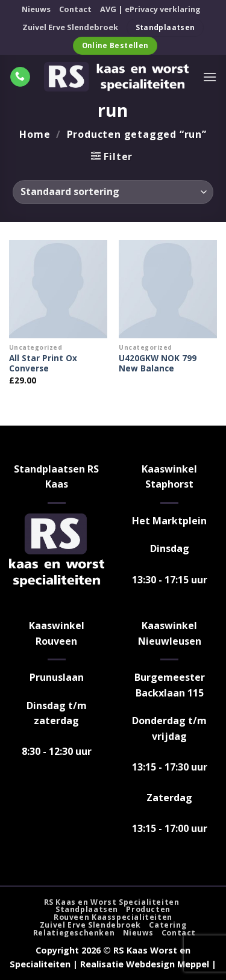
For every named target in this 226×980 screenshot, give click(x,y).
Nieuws (36, 9)
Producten (148, 909)
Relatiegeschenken (74, 933)
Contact (75, 9)
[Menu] (210, 77)
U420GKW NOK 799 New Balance (158, 363)
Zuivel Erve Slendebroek (70, 27)
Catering (168, 925)
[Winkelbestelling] (113, 192)
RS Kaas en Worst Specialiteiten (112, 902)
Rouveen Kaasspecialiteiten (113, 917)
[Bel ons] (20, 77)
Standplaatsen (87, 909)
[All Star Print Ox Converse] (58, 289)
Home (35, 134)
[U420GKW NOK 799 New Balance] (168, 289)
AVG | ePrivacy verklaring (150, 9)
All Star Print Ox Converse (43, 363)
